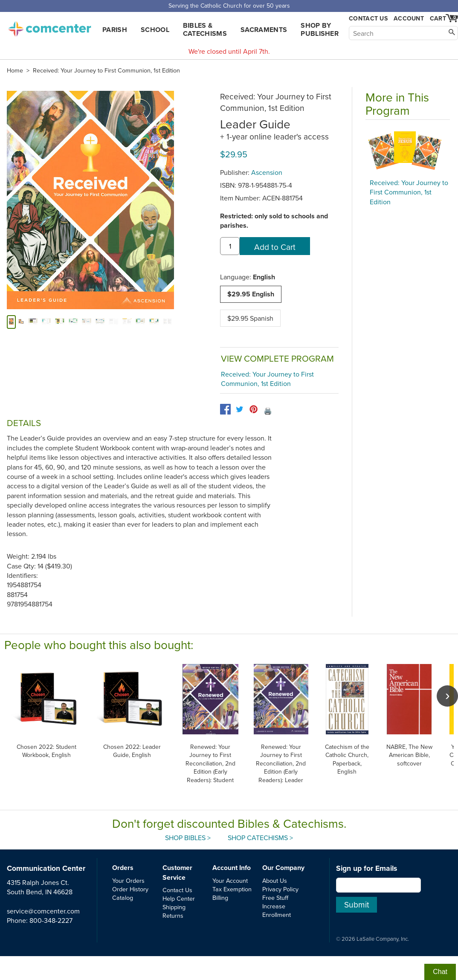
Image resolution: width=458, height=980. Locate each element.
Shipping (174, 907)
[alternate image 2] (33, 322)
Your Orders (128, 880)
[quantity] (230, 246)
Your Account (230, 880)
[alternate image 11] (154, 322)
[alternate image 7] (100, 322)
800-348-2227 (51, 920)
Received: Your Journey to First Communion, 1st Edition (106, 70)
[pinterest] (254, 409)
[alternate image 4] (60, 322)
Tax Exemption (232, 889)
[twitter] (239, 409)
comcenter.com (49, 26)
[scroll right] (447, 696)
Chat (440, 972)
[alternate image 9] (127, 322)
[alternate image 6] (87, 322)
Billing (220, 897)
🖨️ (268, 411)
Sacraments (264, 30)
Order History (130, 889)
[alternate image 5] (73, 322)
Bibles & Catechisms (205, 29)
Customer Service (177, 872)
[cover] (11, 322)
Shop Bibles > (188, 838)
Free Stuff (275, 897)
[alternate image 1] (21, 322)
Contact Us (368, 19)
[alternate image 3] (46, 322)
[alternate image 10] (140, 322)
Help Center (179, 898)
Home (15, 70)
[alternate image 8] (113, 322)
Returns (173, 915)
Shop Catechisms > (260, 838)
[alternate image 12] (168, 322)
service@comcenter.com (43, 911)
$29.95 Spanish (250, 318)
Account (409, 18)
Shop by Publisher (320, 29)
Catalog (123, 897)
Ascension (267, 172)
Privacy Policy (280, 889)
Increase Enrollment (277, 910)
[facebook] (225, 409)
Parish (115, 30)
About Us (275, 880)
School (155, 30)
